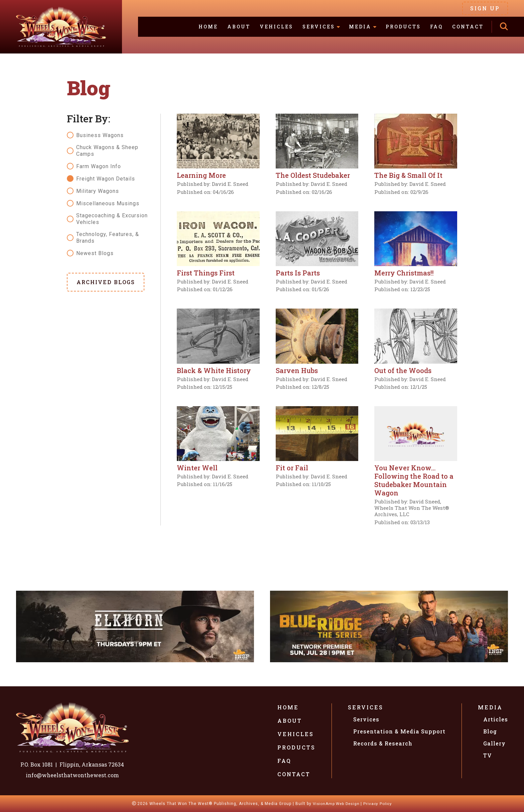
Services (366, 707)
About (239, 27)
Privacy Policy (379, 804)
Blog (490, 731)
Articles (496, 719)
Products (403, 27)
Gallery (494, 743)
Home (208, 27)
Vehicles (276, 27)
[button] (106, 282)
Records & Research (383, 743)
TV (488, 755)
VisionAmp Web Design (335, 804)
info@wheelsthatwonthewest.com (72, 775)
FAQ (436, 27)
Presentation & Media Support (399, 731)
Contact (468, 27)
